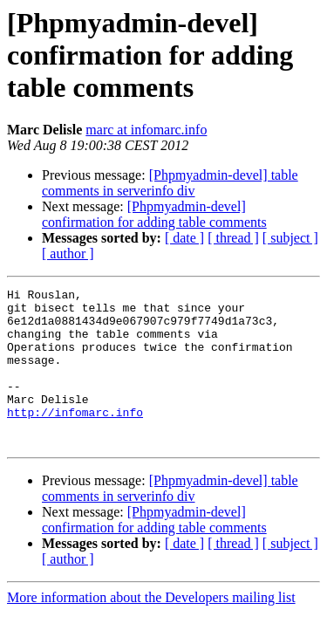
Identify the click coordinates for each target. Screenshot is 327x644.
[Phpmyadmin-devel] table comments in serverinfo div (170, 183)
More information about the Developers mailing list (151, 629)
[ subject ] (290, 238)
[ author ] (68, 253)
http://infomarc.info (75, 438)
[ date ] (184, 238)
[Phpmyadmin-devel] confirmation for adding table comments (154, 214)
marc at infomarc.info (146, 130)
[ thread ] (233, 238)
